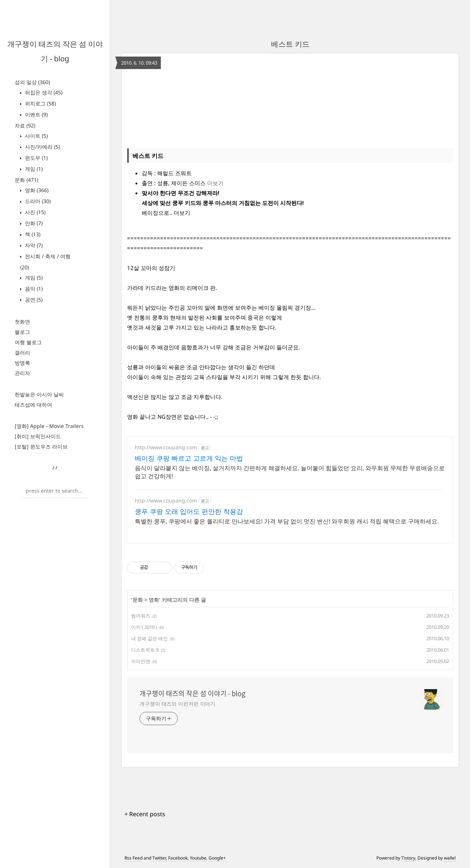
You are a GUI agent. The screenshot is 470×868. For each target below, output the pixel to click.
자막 (33, 245)
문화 (26, 180)
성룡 (163, 183)
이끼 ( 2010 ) (144, 627)
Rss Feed (133, 858)
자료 (25, 125)
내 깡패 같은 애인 (149, 638)
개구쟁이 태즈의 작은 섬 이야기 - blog (192, 694)
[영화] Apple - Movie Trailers (49, 426)
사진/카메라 (42, 147)
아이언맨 (141, 661)
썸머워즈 (141, 616)
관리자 (22, 373)
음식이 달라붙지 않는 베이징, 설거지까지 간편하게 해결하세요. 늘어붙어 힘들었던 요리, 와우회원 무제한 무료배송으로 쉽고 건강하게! (290, 472)
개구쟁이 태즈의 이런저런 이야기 (177, 704)
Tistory (408, 858)
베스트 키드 (290, 44)
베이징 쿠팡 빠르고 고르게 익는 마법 (189, 458)
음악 (33, 289)
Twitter (159, 858)
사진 (35, 212)
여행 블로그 (28, 342)
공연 (33, 300)
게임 (33, 169)
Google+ (217, 858)
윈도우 (36, 158)
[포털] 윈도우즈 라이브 (41, 446)
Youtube (198, 858)
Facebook (178, 858)
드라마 (37, 201)
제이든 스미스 (188, 183)
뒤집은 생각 (43, 92)
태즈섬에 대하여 (33, 405)
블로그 (22, 332)
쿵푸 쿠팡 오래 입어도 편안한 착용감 (189, 511)
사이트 (36, 136)
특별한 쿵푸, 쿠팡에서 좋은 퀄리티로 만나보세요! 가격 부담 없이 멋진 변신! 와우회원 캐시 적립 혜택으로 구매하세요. (287, 521)
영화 (36, 190)
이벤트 (36, 114)
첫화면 (22, 322)
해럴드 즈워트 (174, 173)
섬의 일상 (32, 82)
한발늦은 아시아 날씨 (39, 394)
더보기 (215, 183)
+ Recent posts (145, 814)
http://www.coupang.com (166, 447)
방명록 (22, 363)
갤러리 (22, 352)
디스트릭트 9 (145, 650)
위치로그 (40, 103)
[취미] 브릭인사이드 (38, 436)
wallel (450, 858)
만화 (33, 223)
